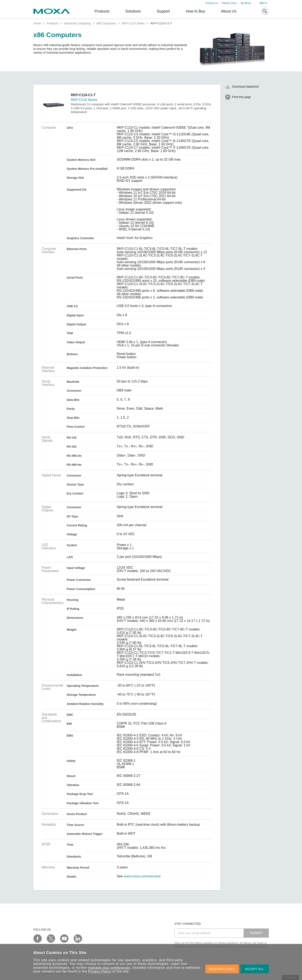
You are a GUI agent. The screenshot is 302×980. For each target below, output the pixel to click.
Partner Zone (229, 3)
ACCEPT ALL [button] (255, 969)
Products (52, 23)
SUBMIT (256, 933)
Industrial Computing (77, 23)
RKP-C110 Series (133, 23)
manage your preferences (109, 968)
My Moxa (246, 3)
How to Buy (195, 11)
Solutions (133, 11)
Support (163, 11)
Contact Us (211, 3)
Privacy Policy (100, 971)
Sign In (263, 3)
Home (37, 23)
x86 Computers (106, 23)
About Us (229, 11)
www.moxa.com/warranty (142, 876)
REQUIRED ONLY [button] (222, 969)
